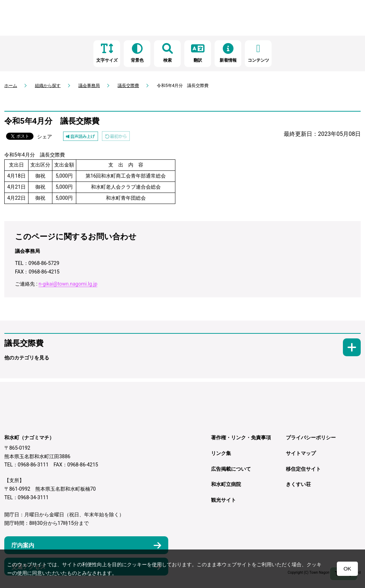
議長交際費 (128, 86)
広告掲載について (231, 469)
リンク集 (221, 453)
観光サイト (223, 500)
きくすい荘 (298, 484)
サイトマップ (301, 453)
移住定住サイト (303, 469)
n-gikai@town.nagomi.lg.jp (68, 284)
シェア (45, 137)
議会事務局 (89, 86)
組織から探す (48, 86)
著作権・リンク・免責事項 (241, 438)
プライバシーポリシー (311, 438)
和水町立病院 (226, 484)
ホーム (11, 86)
